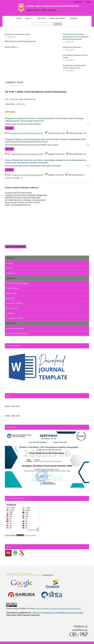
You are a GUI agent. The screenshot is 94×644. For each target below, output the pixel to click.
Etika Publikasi (12, 288)
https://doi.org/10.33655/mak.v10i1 (23, 99)
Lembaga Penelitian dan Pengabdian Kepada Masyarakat (57, 613)
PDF (10, 128)
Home (19, 18)
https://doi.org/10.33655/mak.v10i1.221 (28, 133)
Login (88, 2)
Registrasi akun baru (72, 47)
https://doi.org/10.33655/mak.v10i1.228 (28, 154)
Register (79, 2)
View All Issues (12, 178)
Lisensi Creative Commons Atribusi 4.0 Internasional (58, 608)
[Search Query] (42, 24)
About (29, 18)
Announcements (58, 18)
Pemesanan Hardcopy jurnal (18, 34)
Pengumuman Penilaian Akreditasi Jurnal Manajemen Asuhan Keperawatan (76, 37)
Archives (41, 18)
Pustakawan (11, 273)
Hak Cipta (10, 298)
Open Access (11, 293)
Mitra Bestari (12, 308)
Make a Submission (16, 247)
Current (73, 18)
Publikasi (10, 313)
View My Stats (30, 535)
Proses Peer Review (14, 303)
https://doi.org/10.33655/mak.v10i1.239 (28, 175)
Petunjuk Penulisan (15, 318)
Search (58, 24)
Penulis (9, 268)
